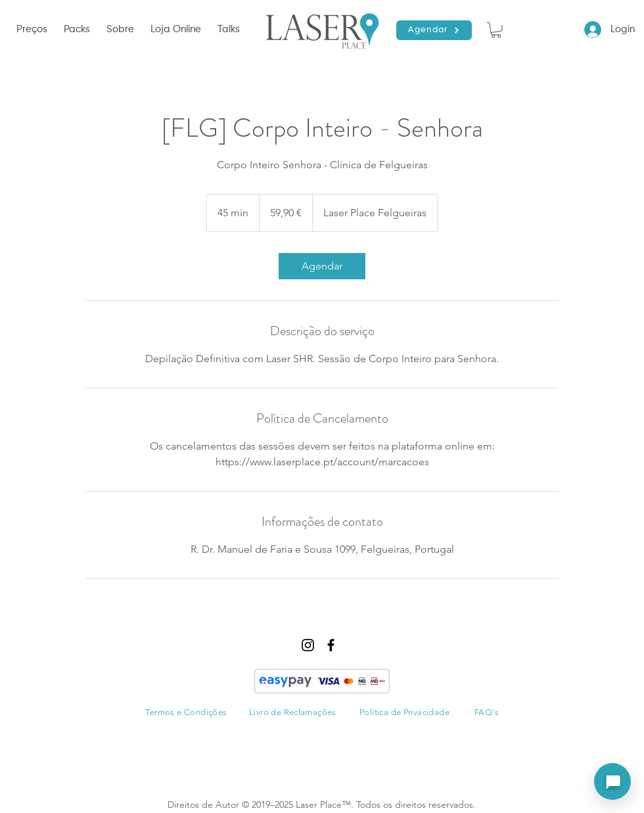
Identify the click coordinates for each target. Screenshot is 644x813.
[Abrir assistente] (612, 781)
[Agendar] (434, 30)
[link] (322, 266)
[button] (122, 30)
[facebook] (331, 645)
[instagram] (308, 645)
